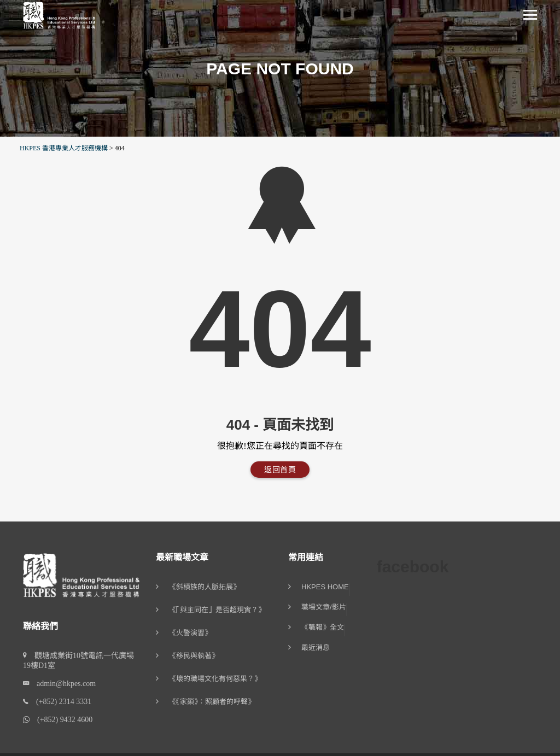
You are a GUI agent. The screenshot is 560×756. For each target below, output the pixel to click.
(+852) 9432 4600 (61, 720)
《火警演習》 (190, 633)
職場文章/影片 (324, 607)
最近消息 (316, 648)
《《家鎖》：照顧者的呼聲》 (212, 702)
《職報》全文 (323, 628)
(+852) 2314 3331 (60, 702)
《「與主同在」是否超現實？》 (217, 610)
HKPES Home (325, 587)
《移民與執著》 (194, 656)
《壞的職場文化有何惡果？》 (215, 679)
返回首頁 (280, 470)
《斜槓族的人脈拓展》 (205, 587)
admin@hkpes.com (62, 684)
